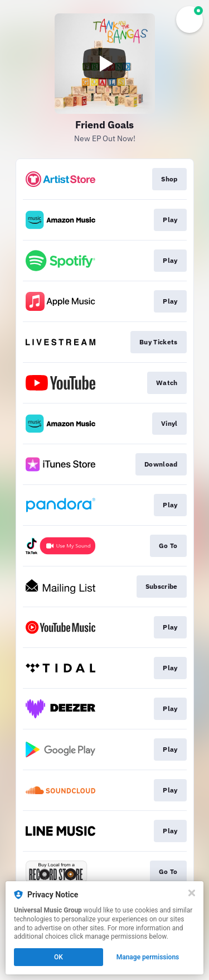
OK (59, 957)
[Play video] (105, 64)
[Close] (192, 893)
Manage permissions (148, 957)
